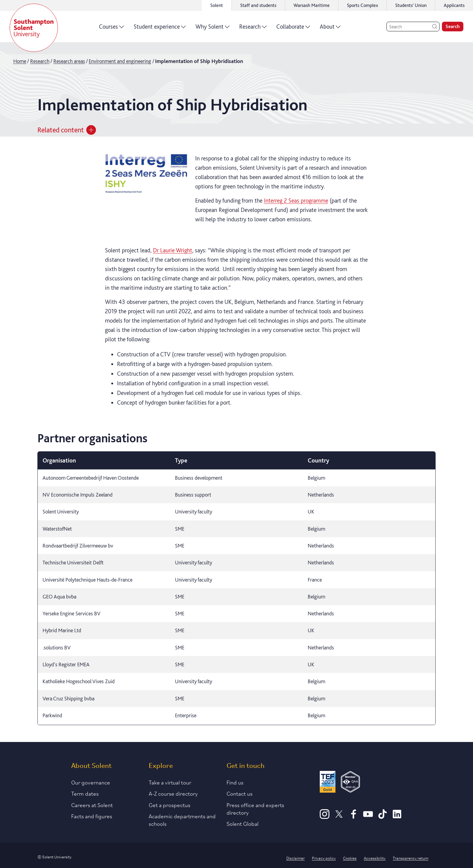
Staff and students (258, 5)
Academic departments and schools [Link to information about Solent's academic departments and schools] (182, 820)
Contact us (240, 793)
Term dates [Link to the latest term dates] (85, 793)
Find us (235, 782)
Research (253, 29)
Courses (111, 29)
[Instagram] (325, 817)
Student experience (160, 29)
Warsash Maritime (312, 5)
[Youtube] (368, 817)
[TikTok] (383, 817)
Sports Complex (362, 5)
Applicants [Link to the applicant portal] (454, 5)
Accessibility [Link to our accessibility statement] (375, 858)
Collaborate (293, 29)
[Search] (413, 27)
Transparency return (411, 858)
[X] (339, 817)
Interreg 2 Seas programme (296, 200)
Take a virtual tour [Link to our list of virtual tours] (170, 782)
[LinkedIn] (397, 817)
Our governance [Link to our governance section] (91, 782)
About (330, 29)
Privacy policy (324, 858)
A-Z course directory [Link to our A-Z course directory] (173, 793)
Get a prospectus (170, 805)
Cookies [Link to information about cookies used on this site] (350, 858)
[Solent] (34, 28)
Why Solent (213, 29)
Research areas (69, 61)
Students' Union (411, 5)
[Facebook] (354, 817)
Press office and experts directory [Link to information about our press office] (255, 808)
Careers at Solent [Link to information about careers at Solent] (92, 805)
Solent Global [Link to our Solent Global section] (243, 823)
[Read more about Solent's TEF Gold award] (328, 783)
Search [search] (453, 26)
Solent (217, 5)
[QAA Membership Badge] (350, 783)
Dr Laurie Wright (173, 250)
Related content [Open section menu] (67, 130)
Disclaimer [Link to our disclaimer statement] (295, 858)
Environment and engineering (120, 61)
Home (20, 61)
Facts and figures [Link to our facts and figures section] (92, 816)
